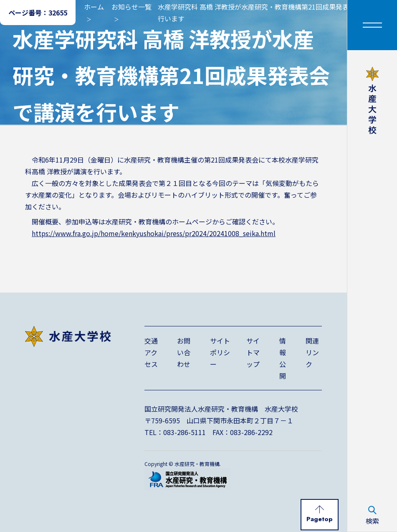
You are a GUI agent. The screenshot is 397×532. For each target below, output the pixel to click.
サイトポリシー (220, 352)
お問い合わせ (184, 352)
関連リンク (312, 352)
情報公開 (283, 358)
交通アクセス (151, 352)
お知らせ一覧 (131, 7)
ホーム (94, 7)
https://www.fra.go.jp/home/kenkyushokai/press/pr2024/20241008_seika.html (154, 233)
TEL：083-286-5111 (175, 432)
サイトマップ (253, 352)
